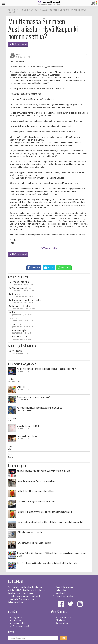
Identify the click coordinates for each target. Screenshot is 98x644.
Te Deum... (12, 379)
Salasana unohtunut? (21, 626)
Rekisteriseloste (62, 623)
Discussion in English (19, 330)
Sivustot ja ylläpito (18, 324)
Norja (10, 454)
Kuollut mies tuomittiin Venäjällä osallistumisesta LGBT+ (46, 369)
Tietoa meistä (61, 590)
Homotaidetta (28, 436)
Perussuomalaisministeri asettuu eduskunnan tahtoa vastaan (40, 407)
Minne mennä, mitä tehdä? (21, 306)
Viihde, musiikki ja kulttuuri (21, 288)
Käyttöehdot (60, 620)
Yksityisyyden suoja (63, 617)
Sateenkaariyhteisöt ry (64, 596)
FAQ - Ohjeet (18, 617)
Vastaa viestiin (49, 248)
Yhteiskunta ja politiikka (20, 282)
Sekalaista (15, 318)
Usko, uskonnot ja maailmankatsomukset (27, 300)
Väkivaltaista (28, 426)
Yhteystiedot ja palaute (65, 587)
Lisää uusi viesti (18, 44)
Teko (10, 446)
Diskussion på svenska (20, 336)
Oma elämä (16, 294)
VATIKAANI (21, 387)
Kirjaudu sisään (19, 623)
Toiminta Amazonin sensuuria (34, 397)
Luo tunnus (17, 620)
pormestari (12, 418)
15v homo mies (17, 351)
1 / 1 (87, 54)
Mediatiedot (60, 593)
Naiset (14, 312)
